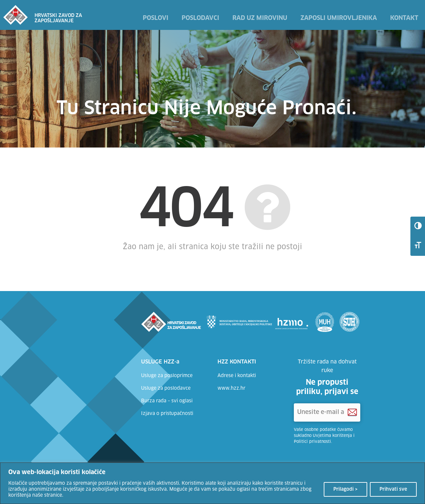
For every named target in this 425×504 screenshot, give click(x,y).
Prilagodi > (345, 489)
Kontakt (404, 18)
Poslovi (156, 18)
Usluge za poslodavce (166, 388)
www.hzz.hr (231, 388)
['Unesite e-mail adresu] (327, 412)
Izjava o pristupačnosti (167, 414)
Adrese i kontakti (237, 376)
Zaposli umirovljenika (339, 18)
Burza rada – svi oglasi (167, 401)
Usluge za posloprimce (167, 376)
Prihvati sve (393, 489)
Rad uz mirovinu (260, 18)
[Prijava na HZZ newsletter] (352, 412)
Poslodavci (200, 18)
